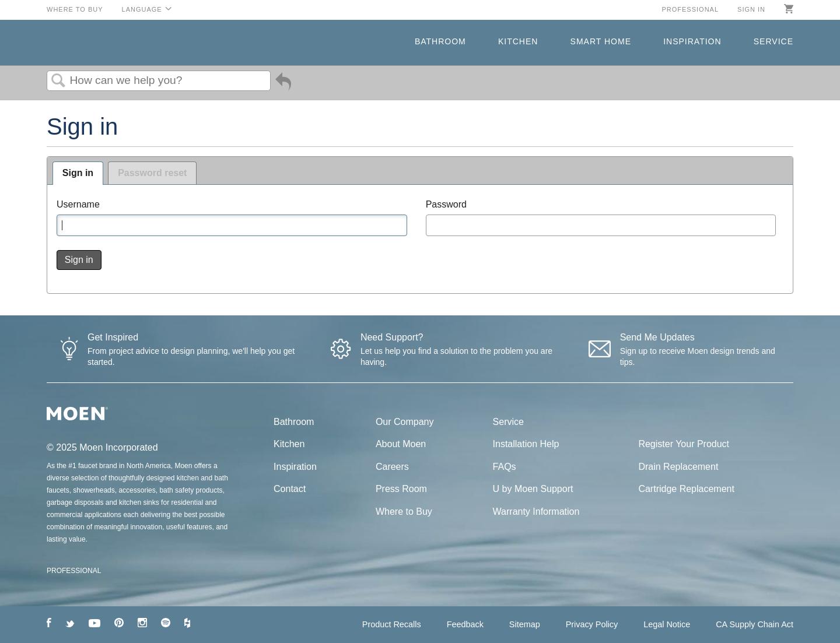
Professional (690, 9)
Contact (290, 489)
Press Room (401, 489)
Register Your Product (684, 444)
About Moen (401, 444)
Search (58, 81)
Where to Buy (75, 9)
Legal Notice (667, 624)
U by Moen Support (533, 489)
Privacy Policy (592, 624)
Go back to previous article (283, 84)
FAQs (505, 467)
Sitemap (525, 624)
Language (142, 9)
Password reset (152, 173)
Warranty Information (536, 512)
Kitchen (518, 41)
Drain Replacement (678, 467)
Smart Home (601, 41)
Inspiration (692, 41)
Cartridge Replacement (686, 489)
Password (446, 204)
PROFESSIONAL (74, 571)
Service (773, 41)
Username (78, 204)
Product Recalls (392, 624)
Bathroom (440, 41)
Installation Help (526, 444)
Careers (392, 467)
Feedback (465, 624)
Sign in (751, 9)
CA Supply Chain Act (755, 624)
